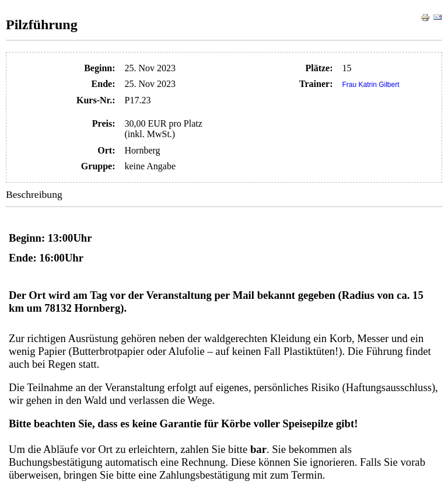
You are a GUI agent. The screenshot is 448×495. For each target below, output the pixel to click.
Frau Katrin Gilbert (371, 85)
